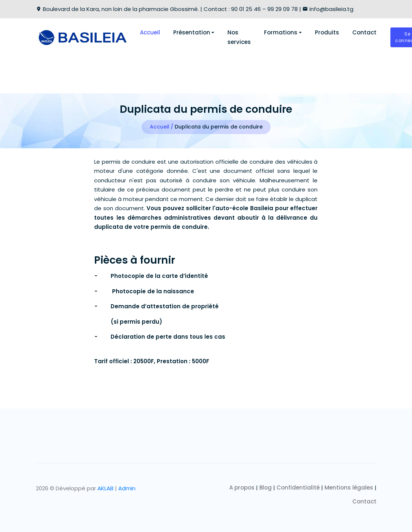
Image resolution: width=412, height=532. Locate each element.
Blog (266, 488)
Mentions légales (349, 488)
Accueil (150, 32)
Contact (364, 32)
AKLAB (105, 488)
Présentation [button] (192, 32)
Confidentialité (298, 488)
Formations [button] (281, 32)
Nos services (239, 37)
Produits (327, 32)
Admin (127, 488)
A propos (242, 488)
